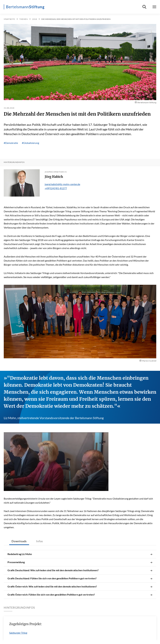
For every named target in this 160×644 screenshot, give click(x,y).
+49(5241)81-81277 (56, 188)
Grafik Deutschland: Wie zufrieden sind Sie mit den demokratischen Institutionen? (80, 570)
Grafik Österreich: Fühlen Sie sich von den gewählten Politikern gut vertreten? (80, 595)
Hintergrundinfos (14, 162)
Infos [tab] (40, 541)
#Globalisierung (30, 143)
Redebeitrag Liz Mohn (80, 554)
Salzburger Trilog (18, 633)
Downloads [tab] (19, 541)
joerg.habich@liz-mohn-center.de (62, 184)
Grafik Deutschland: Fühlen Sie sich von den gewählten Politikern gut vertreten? (80, 578)
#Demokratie (11, 143)
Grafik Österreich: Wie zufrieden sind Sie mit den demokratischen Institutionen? (80, 586)
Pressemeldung (80, 562)
